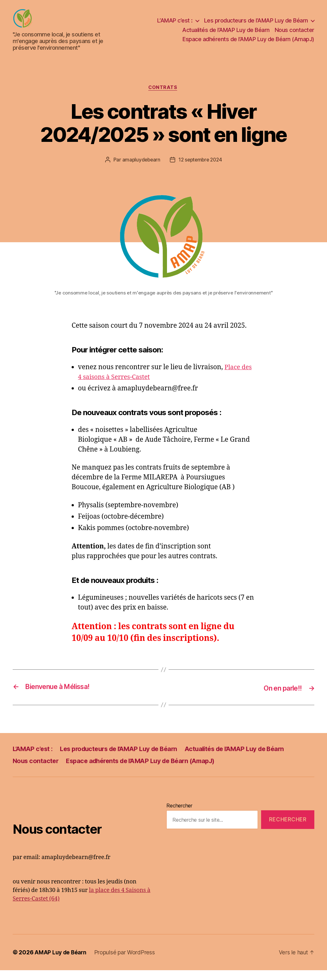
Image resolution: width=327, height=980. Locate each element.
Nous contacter (295, 35)
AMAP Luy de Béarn (61, 962)
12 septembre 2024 (201, 170)
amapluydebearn (140, 170)
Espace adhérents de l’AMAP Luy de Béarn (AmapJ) (248, 44)
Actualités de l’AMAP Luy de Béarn (226, 35)
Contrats (163, 98)
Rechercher (179, 815)
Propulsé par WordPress (126, 962)
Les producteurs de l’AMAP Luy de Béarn (256, 25)
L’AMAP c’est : (175, 25)
